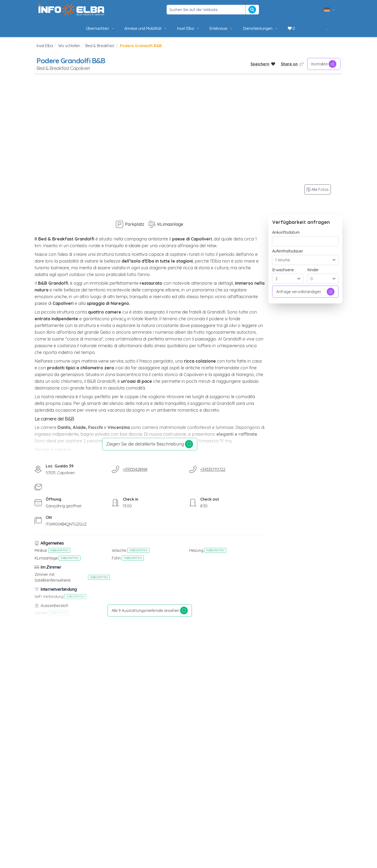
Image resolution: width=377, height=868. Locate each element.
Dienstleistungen (261, 28)
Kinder (313, 270)
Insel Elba (188, 28)
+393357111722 (213, 469)
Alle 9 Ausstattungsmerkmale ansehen (150, 610)
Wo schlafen (69, 46)
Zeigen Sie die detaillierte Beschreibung (150, 444)
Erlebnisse (221, 28)
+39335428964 (135, 469)
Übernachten (100, 28)
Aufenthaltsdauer (288, 251)
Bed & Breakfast (100, 46)
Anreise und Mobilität (146, 28)
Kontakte (324, 64)
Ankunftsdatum (286, 232)
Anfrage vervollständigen (305, 292)
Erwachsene (283, 270)
